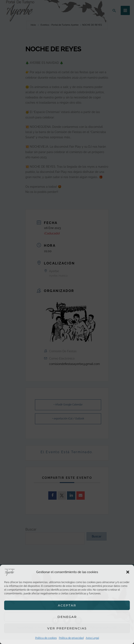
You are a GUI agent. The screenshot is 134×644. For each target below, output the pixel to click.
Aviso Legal (92, 638)
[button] (128, 572)
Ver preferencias (67, 628)
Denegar (67, 617)
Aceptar (67, 605)
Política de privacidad (71, 638)
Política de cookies (46, 638)
